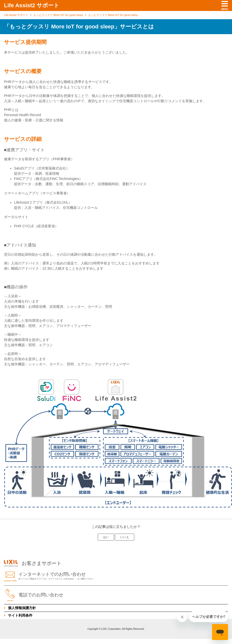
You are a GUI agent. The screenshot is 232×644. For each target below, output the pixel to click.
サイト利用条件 (20, 615)
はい (106, 537)
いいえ (125, 537)
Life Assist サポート (16, 15)
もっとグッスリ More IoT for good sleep (58, 15)
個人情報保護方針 (22, 608)
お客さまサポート (33, 563)
